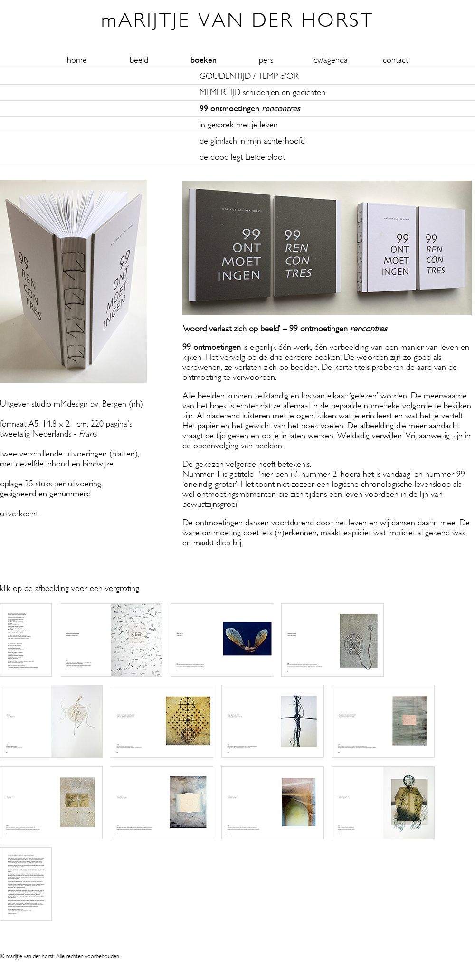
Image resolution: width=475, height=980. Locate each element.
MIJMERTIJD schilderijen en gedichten (262, 92)
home (77, 60)
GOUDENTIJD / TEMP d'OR (249, 76)
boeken (204, 60)
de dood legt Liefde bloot (242, 157)
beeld (139, 60)
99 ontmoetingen (250, 109)
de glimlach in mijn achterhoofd (252, 141)
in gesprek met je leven (239, 125)
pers (266, 60)
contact (395, 60)
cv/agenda (331, 60)
